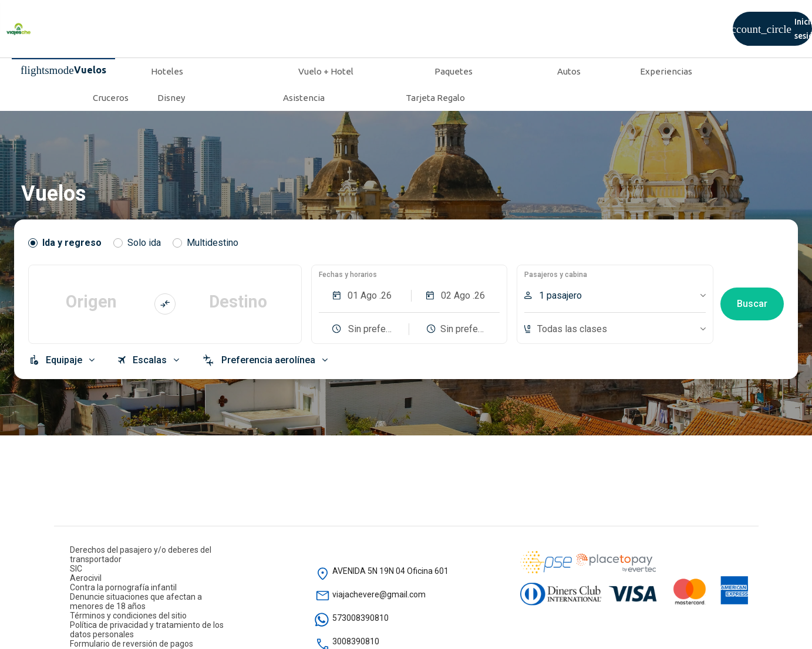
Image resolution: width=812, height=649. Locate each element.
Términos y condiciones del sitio (128, 616)
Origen (91, 301)
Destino (238, 301)
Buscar (752, 304)
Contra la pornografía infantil (123, 587)
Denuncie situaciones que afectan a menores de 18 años (136, 601)
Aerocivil (86, 578)
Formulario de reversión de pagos (132, 644)
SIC (76, 569)
